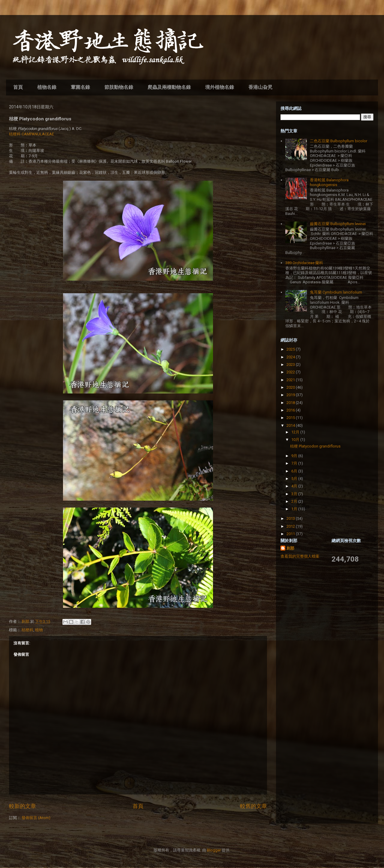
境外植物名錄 (220, 87)
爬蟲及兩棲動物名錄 (169, 87)
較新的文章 (22, 806)
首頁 (18, 87)
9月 (295, 456)
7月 (295, 463)
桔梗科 (27, 630)
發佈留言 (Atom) (36, 818)
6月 (295, 471)
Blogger (214, 850)
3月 (295, 494)
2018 (291, 403)
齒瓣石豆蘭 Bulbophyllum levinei (338, 224)
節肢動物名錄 (119, 87)
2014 (291, 425)
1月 (295, 509)
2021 (291, 380)
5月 (295, 479)
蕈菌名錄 (80, 87)
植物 (39, 630)
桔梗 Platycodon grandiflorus (315, 446)
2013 (291, 518)
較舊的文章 (253, 806)
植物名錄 (47, 87)
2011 (291, 534)
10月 (296, 440)
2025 (291, 349)
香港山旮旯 (260, 87)
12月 (296, 432)
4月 (295, 486)
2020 (291, 387)
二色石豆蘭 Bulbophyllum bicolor (339, 141)
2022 (291, 372)
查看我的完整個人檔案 (300, 556)
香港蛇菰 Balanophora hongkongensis (329, 182)
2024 (291, 357)
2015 (291, 418)
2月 (295, 501)
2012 (291, 526)
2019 (291, 395)
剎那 (290, 548)
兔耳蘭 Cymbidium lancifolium (336, 292)
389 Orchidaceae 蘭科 (304, 263)
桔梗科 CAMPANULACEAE (31, 134)
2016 (291, 410)
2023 (291, 365)
